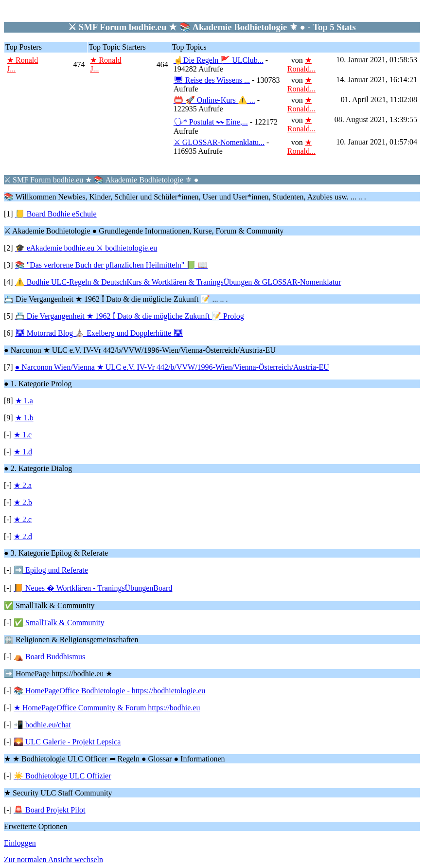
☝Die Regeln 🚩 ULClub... (219, 60)
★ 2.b (23, 502)
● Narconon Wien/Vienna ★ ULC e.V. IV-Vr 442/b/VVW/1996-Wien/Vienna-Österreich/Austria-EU (172, 367)
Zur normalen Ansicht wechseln (53, 859)
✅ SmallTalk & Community (59, 623)
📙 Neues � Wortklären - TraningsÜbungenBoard (93, 588)
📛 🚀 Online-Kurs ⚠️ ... (214, 100)
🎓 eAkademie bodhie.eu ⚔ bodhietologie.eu (86, 248)
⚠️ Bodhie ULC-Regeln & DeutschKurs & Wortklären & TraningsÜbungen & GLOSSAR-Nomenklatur (178, 282)
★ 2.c (23, 519)
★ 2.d (23, 536)
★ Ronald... (301, 64)
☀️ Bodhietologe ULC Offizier (62, 776)
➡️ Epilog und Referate (51, 570)
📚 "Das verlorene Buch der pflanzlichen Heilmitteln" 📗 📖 (112, 265)
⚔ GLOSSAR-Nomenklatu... (219, 142)
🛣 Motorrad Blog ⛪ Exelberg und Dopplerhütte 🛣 (99, 333)
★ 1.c (23, 435)
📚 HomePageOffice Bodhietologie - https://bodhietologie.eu (109, 691)
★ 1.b (24, 418)
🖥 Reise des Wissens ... (212, 80)
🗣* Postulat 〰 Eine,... (211, 122)
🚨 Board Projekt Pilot (50, 810)
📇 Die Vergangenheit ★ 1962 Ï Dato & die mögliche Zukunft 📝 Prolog (130, 316)
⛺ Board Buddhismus (49, 657)
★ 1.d (23, 452)
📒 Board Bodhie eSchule (56, 214)
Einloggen (20, 843)
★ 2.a (23, 485)
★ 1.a (24, 401)
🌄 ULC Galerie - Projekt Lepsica (67, 742)
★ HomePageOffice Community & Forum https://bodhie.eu (107, 708)
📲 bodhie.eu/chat (42, 725)
